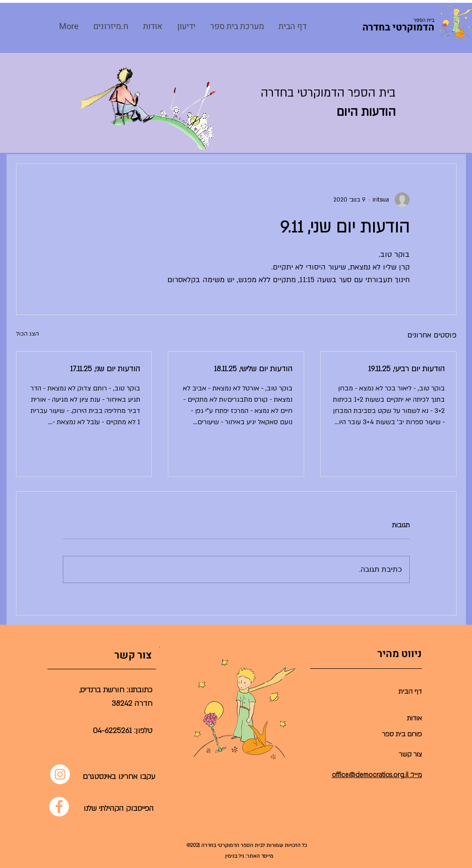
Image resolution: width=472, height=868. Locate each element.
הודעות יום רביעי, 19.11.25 (407, 369)
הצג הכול (27, 334)
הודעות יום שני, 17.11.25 (105, 369)
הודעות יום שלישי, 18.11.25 (253, 369)
